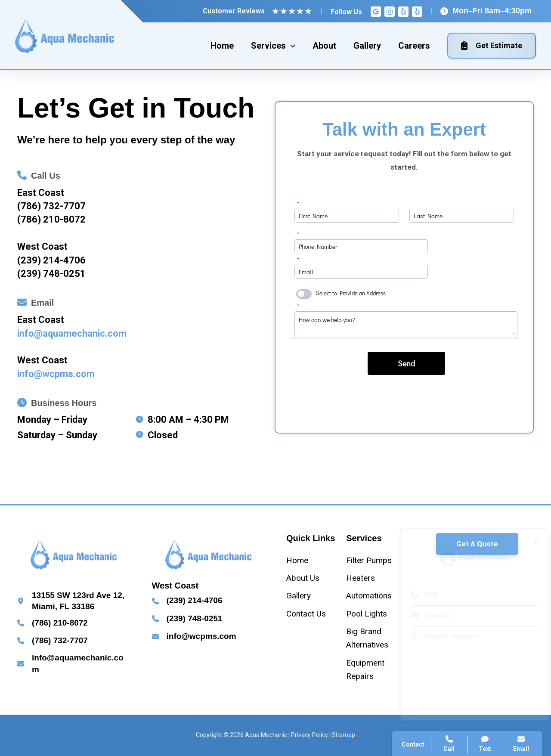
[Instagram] (390, 12)
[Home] (297, 560)
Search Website (437, 637)
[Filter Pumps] (369, 560)
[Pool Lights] (367, 614)
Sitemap (344, 735)
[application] (291, 46)
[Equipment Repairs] (373, 670)
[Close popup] (529, 542)
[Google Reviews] (376, 12)
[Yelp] (403, 12)
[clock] (139, 419)
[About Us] (303, 578)
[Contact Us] (306, 614)
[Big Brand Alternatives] (373, 638)
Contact (423, 616)
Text (485, 744)
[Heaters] (361, 578)
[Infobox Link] (139, 224)
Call (416, 595)
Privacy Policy (310, 735)
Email (521, 744)
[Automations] (369, 596)
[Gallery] (299, 596)
